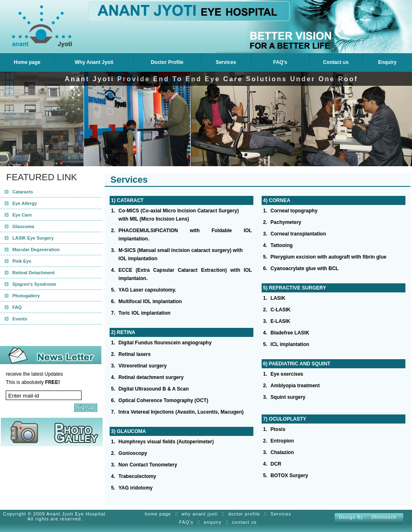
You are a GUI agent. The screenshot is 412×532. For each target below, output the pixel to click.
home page (158, 514)
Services (226, 62)
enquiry (213, 522)
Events (20, 319)
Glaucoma (23, 226)
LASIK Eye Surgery (33, 238)
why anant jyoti (200, 514)
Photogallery (26, 296)
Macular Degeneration (36, 250)
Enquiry (387, 62)
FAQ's (280, 62)
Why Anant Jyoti (94, 62)
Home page (27, 62)
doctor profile (244, 514)
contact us (244, 522)
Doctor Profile (167, 62)
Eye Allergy (25, 203)
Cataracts (23, 192)
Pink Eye (22, 261)
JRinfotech (384, 517)
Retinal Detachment (34, 273)
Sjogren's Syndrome (34, 284)
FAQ (17, 307)
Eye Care (22, 215)
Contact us (336, 62)
